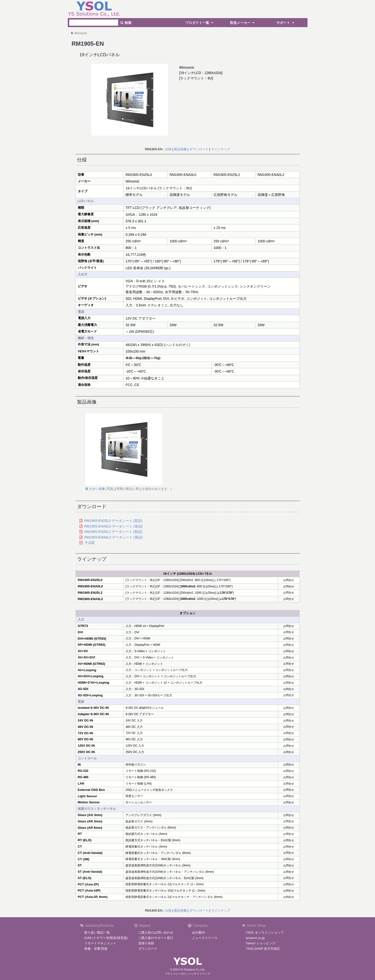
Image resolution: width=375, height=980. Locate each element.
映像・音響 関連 (96, 949)
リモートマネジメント (100, 943)
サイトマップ (202, 974)
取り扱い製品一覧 (97, 932)
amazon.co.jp (255, 938)
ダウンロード (199, 149)
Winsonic (81, 33)
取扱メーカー (243, 23)
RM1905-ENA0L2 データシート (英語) (114, 537)
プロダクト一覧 (200, 23)
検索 (126, 23)
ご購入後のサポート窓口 (156, 938)
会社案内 (198, 932)
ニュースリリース (205, 938)
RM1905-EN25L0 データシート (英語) (113, 521)
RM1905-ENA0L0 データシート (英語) (114, 526)
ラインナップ (221, 149)
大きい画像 (95, 489)
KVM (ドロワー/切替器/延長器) (106, 938)
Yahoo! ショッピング (261, 943)
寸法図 (90, 543)
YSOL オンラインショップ (265, 932)
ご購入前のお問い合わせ (156, 932)
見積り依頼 (146, 943)
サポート (286, 23)
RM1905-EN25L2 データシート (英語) (113, 532)
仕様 (168, 149)
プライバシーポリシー (178, 974)
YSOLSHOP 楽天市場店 (263, 949)
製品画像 (180, 149)
